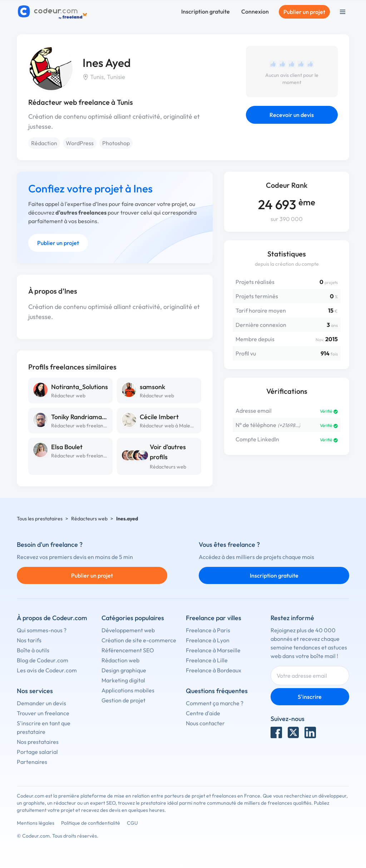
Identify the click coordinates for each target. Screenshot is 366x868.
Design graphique (124, 670)
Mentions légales (36, 823)
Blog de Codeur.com (43, 660)
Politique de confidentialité (91, 823)
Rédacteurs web (168, 467)
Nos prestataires (38, 742)
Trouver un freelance (43, 713)
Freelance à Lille (207, 660)
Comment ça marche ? (215, 703)
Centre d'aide (203, 713)
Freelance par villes (214, 618)
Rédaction (44, 143)
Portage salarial (37, 752)
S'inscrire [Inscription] (310, 697)
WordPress (80, 143)
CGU (132, 823)
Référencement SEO (128, 650)
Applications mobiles (128, 690)
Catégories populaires (133, 618)
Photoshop (116, 143)
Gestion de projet (123, 700)
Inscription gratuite (206, 11)
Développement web (128, 630)
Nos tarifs (29, 640)
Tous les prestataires (40, 519)
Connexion (255, 11)
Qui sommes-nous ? (42, 630)
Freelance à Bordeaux (214, 670)
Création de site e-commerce (139, 640)
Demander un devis (41, 703)
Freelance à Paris (208, 630)
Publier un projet (304, 12)
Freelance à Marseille (213, 650)
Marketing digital (123, 680)
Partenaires (32, 762)
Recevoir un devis (292, 115)
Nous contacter (205, 723)
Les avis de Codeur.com (47, 670)
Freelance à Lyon (208, 640)
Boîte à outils (33, 650)
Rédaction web (120, 660)
